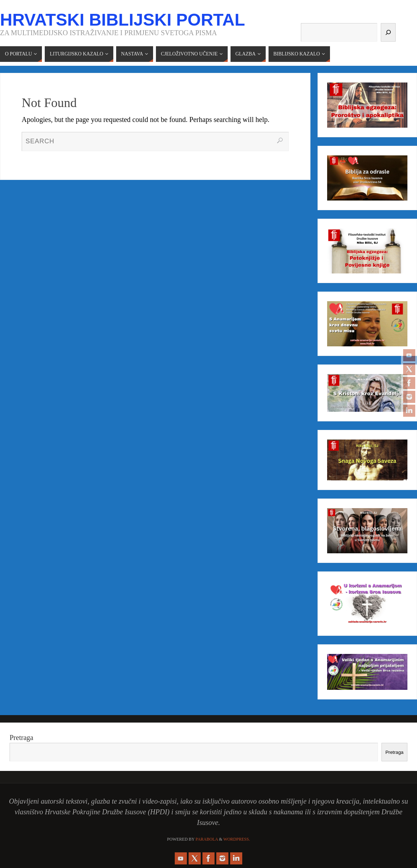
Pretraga (21, 737)
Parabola (207, 839)
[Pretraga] (388, 32)
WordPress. (237, 839)
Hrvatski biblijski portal (123, 20)
